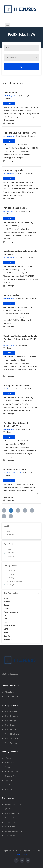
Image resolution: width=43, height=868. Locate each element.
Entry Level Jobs (11, 836)
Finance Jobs (9, 763)
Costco (7, 609)
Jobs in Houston (11, 725)
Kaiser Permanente (11, 612)
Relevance (9, 535)
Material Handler (11, 295)
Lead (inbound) (10, 93)
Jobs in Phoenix (10, 730)
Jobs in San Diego (11, 743)
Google (7, 605)
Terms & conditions (12, 697)
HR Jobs (8, 758)
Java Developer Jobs (12, 813)
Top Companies (11, 593)
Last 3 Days (9, 553)
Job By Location (11, 566)
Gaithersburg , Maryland (13, 581)
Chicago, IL (9, 574)
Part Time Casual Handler (15, 208)
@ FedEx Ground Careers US (12, 473)
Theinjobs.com (22, 854)
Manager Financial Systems (16, 386)
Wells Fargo (8, 639)
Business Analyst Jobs (13, 804)
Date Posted (10, 544)
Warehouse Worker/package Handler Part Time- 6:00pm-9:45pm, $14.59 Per (21, 339)
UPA (6, 615)
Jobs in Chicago (10, 721)
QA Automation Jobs (12, 809)
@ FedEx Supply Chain (10, 96)
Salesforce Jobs (10, 818)
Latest (7, 531)
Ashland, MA (10, 571)
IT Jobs (7, 767)
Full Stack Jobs (10, 822)
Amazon (7, 598)
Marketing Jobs (10, 785)
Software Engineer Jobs (13, 831)
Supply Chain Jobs (11, 771)
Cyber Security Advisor (14, 170)
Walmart (7, 602)
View (9, 104)
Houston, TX (9, 585)
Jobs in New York (11, 712)
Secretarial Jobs (10, 776)
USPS (6, 629)
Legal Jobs (9, 780)
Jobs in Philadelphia (12, 734)
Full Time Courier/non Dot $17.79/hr (20, 133)
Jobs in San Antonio (12, 738)
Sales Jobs (9, 789)
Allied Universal (10, 626)
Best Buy (7, 636)
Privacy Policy (10, 692)
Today (7, 549)
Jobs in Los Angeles (12, 716)
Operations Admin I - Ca (15, 470)
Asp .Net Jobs (10, 827)
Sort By (7, 526)
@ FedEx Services (9, 174)
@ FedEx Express (9, 136)
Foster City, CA (10, 578)
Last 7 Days (9, 556)
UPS (6, 622)
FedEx (6, 619)
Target (6, 633)
